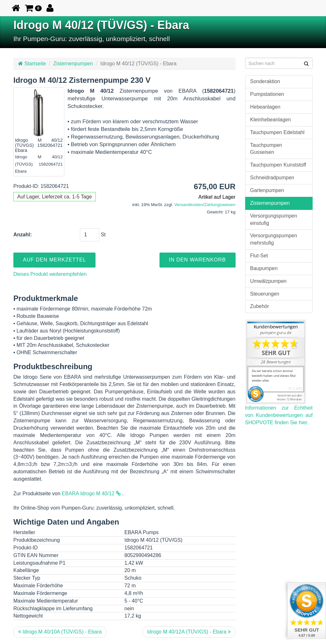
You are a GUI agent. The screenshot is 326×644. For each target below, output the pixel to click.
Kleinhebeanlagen (271, 120)
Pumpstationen (267, 94)
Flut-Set (259, 256)
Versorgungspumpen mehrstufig (274, 239)
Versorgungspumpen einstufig (274, 219)
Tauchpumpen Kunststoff (278, 165)
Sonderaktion (265, 81)
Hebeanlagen (265, 107)
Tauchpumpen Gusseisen (266, 149)
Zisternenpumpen (73, 64)
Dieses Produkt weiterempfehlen (50, 274)
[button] (33, 8)
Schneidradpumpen (272, 178)
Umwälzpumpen (269, 281)
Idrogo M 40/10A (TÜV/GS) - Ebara (60, 632)
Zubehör (260, 306)
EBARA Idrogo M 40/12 (91, 494)
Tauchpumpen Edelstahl (277, 132)
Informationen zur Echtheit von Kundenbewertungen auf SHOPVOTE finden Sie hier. (279, 415)
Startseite (32, 64)
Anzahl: (23, 235)
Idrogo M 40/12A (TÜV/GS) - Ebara (189, 632)
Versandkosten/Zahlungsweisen (205, 205)
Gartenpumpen (267, 190)
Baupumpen (264, 268)
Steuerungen (265, 294)
